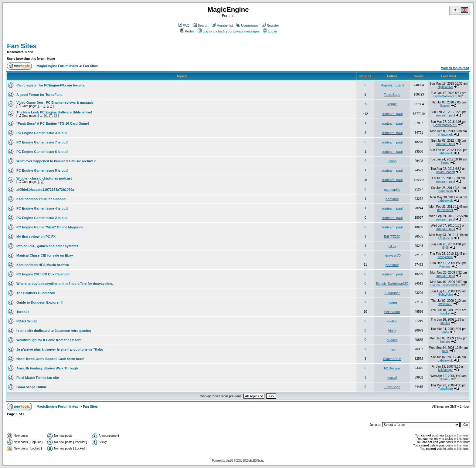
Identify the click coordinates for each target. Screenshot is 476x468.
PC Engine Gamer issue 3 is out (42, 133)
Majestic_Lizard (392, 85)
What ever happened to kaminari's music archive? (56, 161)
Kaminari (392, 199)
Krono (392, 161)
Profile (187, 31)
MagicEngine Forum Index (57, 66)
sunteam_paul (392, 114)
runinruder (392, 293)
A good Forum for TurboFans (39, 95)
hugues (392, 302)
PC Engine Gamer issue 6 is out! (42, 152)
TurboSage (392, 95)
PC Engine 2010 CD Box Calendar (43, 274)
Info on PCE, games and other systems (47, 246)
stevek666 (445, 304)
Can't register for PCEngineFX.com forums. (51, 85)
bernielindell (445, 210)
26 (45, 116)
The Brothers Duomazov (36, 293)
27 (50, 116)
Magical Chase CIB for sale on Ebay (45, 255)
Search (201, 25)
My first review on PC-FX (36, 237)
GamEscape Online (32, 387)
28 (55, 116)
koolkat (445, 313)
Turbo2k (23, 312)
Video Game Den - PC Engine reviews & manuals (55, 103)
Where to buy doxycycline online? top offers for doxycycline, (65, 284)
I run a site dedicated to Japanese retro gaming (54, 331)
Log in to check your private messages (229, 31)
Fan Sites (22, 46)
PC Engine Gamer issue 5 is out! (42, 170)
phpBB (229, 461)
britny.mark (445, 135)
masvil (392, 378)
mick (392, 349)
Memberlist (222, 25)
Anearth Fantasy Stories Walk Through (47, 368)
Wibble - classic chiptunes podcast (44, 178)
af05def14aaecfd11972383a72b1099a (45, 190)
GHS (392, 246)
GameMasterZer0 (445, 96)
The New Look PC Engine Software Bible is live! (54, 112)
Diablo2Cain (392, 359)
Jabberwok (445, 153)
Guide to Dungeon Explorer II (39, 302)
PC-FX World (27, 321)
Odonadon (392, 312)
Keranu (445, 379)
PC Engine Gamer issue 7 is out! (42, 142)
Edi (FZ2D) (392, 237)
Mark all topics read (455, 68)
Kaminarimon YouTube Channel (41, 199)
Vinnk (392, 331)
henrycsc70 (392, 255)
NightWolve (445, 87)
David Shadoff (445, 172)
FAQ (184, 25)
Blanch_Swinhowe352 (392, 284)
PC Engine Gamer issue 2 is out (42, 218)
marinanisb (392, 190)
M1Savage (392, 368)
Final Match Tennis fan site (38, 378)
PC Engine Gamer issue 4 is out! (42, 208)
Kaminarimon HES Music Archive (43, 265)
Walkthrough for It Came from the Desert (49, 340)
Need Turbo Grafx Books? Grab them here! (50, 359)
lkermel (392, 104)
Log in (270, 31)
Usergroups (247, 25)
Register (270, 25)
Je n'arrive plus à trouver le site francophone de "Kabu (60, 349)
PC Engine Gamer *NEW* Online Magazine (50, 227)
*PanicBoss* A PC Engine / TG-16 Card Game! (53, 123)
